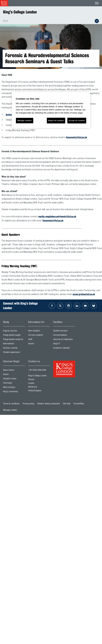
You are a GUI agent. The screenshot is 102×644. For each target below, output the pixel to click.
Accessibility (79, 404)
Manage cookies (10, 410)
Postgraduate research (14, 340)
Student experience (14, 353)
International (14, 344)
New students (39, 331)
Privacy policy (29, 404)
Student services (64, 331)
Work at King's (14, 388)
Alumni (39, 344)
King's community (14, 392)
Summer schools (14, 348)
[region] (51, 110)
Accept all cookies (77, 121)
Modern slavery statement (49, 404)
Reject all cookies (56, 121)
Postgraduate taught (14, 336)
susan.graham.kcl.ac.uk (84, 294)
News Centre (14, 371)
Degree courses (14, 331)
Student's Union (14, 379)
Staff (39, 340)
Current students (39, 336)
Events (14, 375)
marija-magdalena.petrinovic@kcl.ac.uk (57, 216)
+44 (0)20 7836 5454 (37, 370)
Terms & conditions (11, 404)
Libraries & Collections (64, 340)
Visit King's (14, 384)
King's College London (20, 12)
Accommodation (64, 336)
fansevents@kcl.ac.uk (77, 137)
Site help (67, 404)
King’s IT (64, 344)
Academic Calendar (64, 348)
